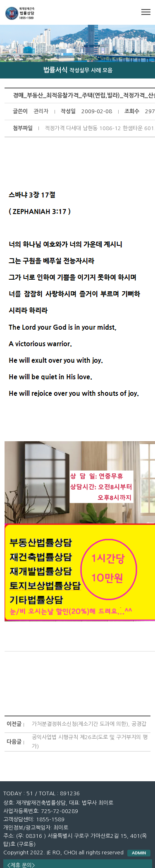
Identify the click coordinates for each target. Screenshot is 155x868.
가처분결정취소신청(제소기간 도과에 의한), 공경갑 (89, 724)
